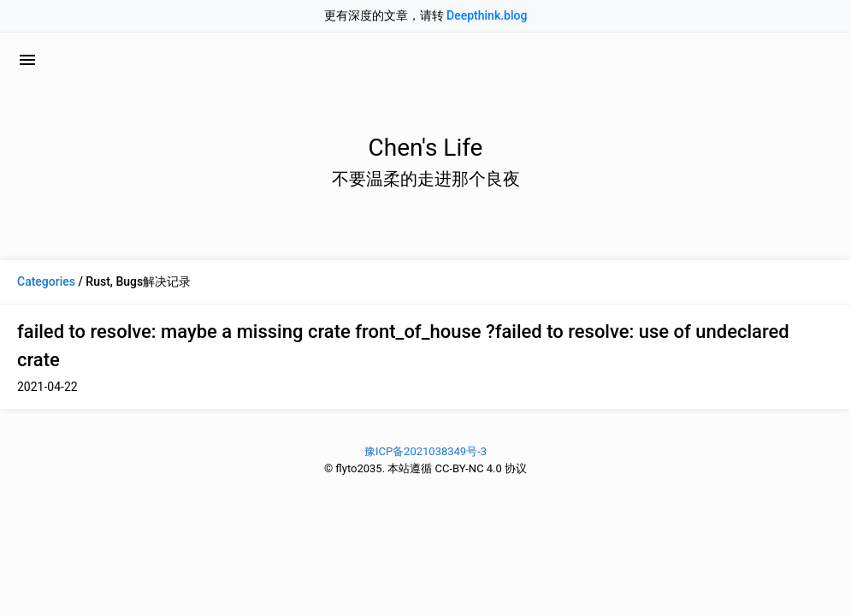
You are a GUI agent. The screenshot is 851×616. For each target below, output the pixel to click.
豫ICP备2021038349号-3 (425, 451)
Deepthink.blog (487, 15)
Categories (46, 281)
